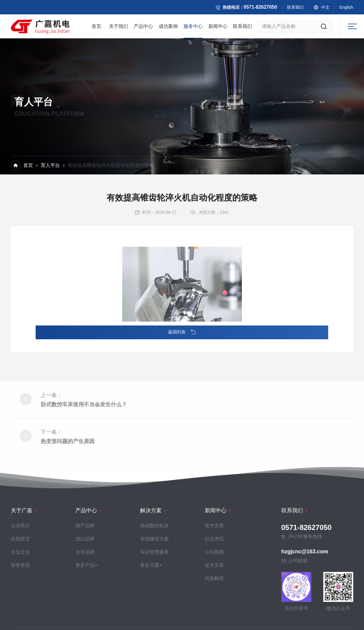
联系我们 (303, 9)
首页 (96, 29)
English (354, 9)
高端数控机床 (154, 602)
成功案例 (168, 29)
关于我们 (119, 29)
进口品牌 (85, 615)
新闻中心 (218, 29)
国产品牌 (85, 602)
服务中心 (193, 29)
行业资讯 (214, 615)
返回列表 (182, 332)
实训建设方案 (154, 615)
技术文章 (214, 602)
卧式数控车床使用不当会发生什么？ (84, 452)
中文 (333, 9)
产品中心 (143, 29)
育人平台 (50, 166)
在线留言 (20, 615)
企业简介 (20, 602)
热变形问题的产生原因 (68, 489)
